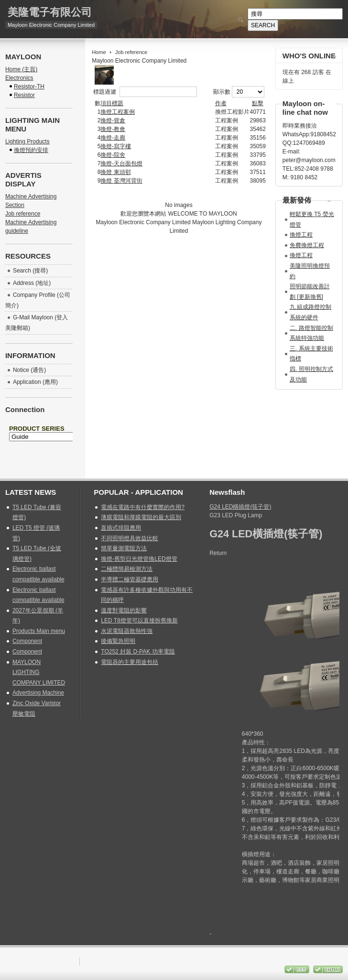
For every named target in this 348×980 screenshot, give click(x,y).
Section (15, 205)
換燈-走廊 (113, 138)
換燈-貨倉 (113, 120)
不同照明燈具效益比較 (130, 538)
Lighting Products (27, 142)
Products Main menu (39, 631)
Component (27, 641)
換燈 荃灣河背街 (121, 181)
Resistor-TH (29, 87)
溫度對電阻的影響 (124, 610)
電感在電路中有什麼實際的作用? (143, 507)
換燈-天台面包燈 (121, 163)
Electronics (19, 78)
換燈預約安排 (31, 150)
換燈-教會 (113, 129)
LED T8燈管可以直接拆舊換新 (139, 621)
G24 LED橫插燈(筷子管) (240, 507)
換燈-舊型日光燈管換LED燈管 (139, 559)
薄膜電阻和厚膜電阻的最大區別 (141, 517)
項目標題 (112, 103)
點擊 (258, 103)
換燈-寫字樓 (116, 146)
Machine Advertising (31, 196)
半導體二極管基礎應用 (130, 579)
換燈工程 (301, 235)
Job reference (23, 214)
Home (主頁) (21, 69)
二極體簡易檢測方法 (127, 569)
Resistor (24, 95)
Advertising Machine (38, 693)
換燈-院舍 (113, 155)
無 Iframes (39, 445)
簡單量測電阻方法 (124, 548)
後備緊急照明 (118, 641)
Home (99, 52)
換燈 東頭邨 (115, 172)
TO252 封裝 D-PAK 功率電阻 (138, 652)
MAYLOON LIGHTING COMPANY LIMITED (39, 672)
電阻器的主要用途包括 (130, 662)
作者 (221, 103)
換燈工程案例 (118, 112)
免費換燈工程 (307, 245)
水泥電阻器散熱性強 (127, 631)
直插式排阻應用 (121, 528)
